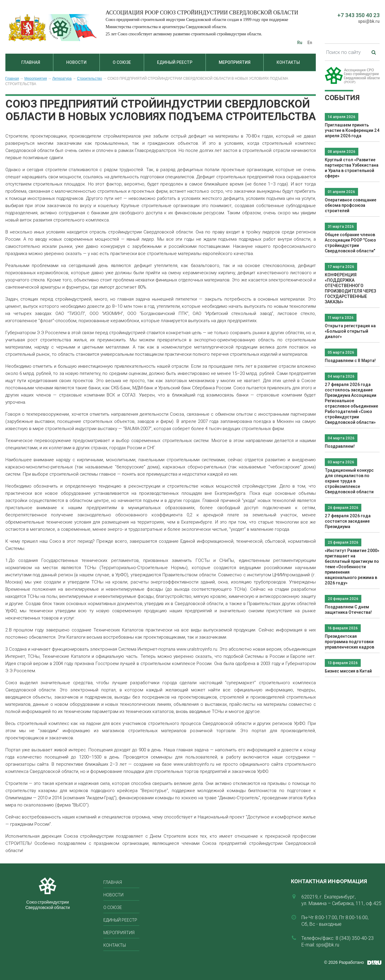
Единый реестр (175, 62)
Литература (62, 79)
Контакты (288, 62)
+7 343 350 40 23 (358, 15)
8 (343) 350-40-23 (355, 938)
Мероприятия (235, 62)
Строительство (90, 79)
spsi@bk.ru (369, 21)
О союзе (122, 62)
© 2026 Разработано (344, 962)
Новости (76, 62)
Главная (31, 62)
